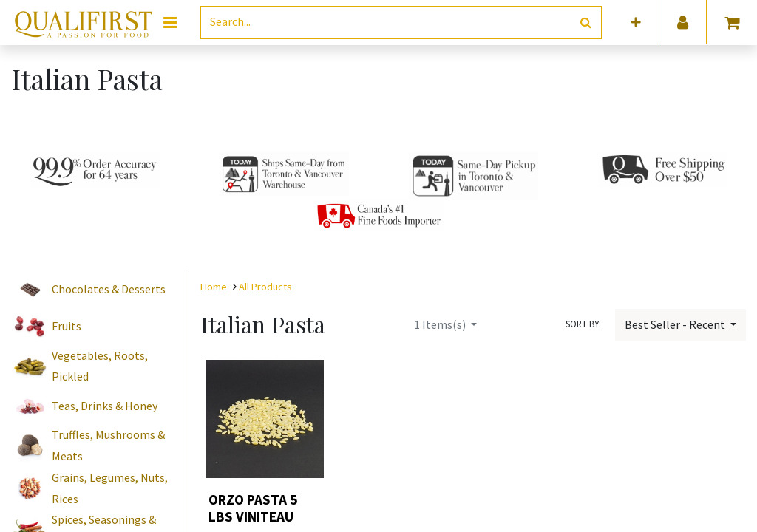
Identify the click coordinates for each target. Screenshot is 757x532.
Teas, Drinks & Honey (105, 406)
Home (214, 287)
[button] (636, 23)
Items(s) (441, 324)
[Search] (586, 23)
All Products (265, 287)
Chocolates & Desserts (109, 289)
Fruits (67, 326)
